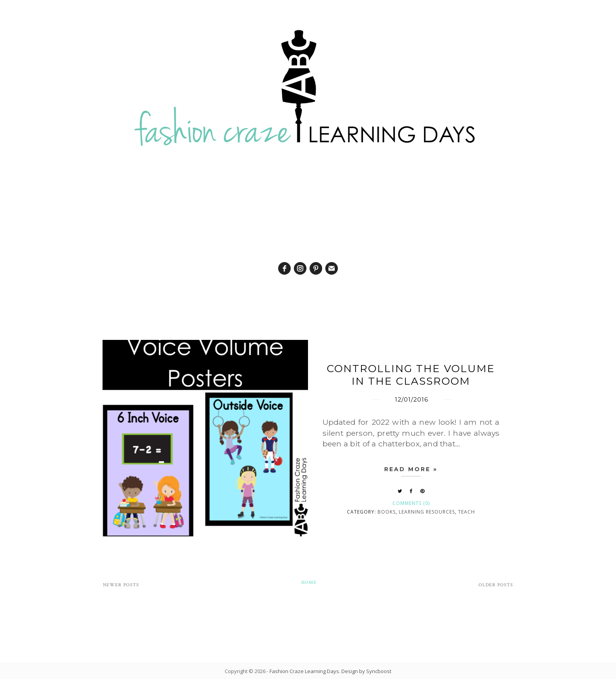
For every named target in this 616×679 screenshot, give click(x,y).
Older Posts (496, 585)
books (387, 512)
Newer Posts (121, 585)
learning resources (427, 512)
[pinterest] (316, 268)
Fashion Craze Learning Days (304, 671)
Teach (467, 512)
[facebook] (284, 268)
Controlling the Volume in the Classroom (411, 375)
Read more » (411, 469)
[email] (332, 268)
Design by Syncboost (366, 671)
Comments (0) (411, 503)
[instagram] (300, 268)
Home (309, 583)
